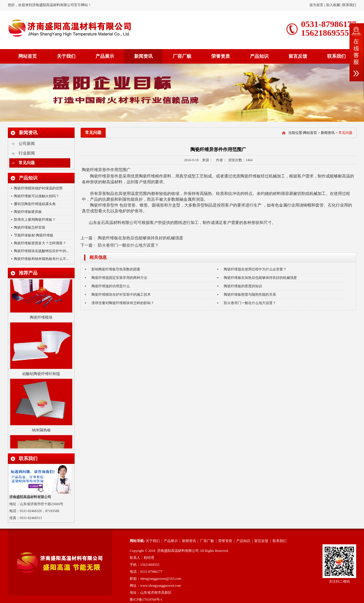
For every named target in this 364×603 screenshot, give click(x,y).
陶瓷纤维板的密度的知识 (243, 286)
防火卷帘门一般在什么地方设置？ (128, 245)
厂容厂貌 (182, 56)
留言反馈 (298, 56)
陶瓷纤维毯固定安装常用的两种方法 (119, 278)
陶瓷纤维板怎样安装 (30, 227)
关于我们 (66, 56)
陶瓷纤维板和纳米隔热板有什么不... (41, 259)
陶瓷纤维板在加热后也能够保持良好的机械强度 (140, 238)
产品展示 (105, 56)
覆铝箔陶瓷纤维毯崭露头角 (35, 204)
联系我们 (349, 5)
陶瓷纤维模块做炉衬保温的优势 (38, 188)
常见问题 (27, 163)
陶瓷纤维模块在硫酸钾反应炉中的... (41, 251)
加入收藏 (333, 5)
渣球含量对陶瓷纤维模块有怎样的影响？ (123, 303)
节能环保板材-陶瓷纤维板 (34, 235)
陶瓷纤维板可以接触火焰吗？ (37, 196)
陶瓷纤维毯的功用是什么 (111, 286)
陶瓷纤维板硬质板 (28, 212)
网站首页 (28, 56)
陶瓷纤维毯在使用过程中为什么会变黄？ (255, 269)
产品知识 (259, 56)
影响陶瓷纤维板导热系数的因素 (116, 269)
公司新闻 (27, 144)
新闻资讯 (143, 56)
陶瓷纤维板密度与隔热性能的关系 (250, 295)
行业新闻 (27, 153)
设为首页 (317, 5)
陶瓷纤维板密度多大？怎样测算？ (40, 243)
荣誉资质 (221, 56)
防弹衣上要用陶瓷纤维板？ (35, 220)
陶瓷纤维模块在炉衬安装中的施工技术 (121, 295)
